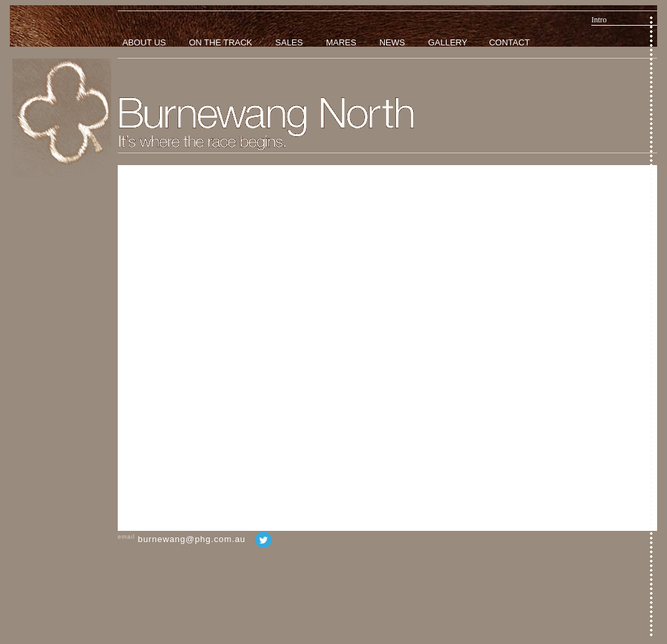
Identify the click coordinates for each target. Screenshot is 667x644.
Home (62, 118)
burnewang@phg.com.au (192, 539)
